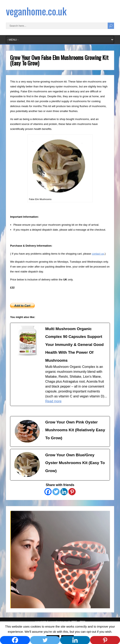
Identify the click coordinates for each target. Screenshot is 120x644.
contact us (98, 254)
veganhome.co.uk (36, 11)
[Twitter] (56, 492)
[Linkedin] (64, 492)
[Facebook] (48, 492)
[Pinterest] (72, 492)
